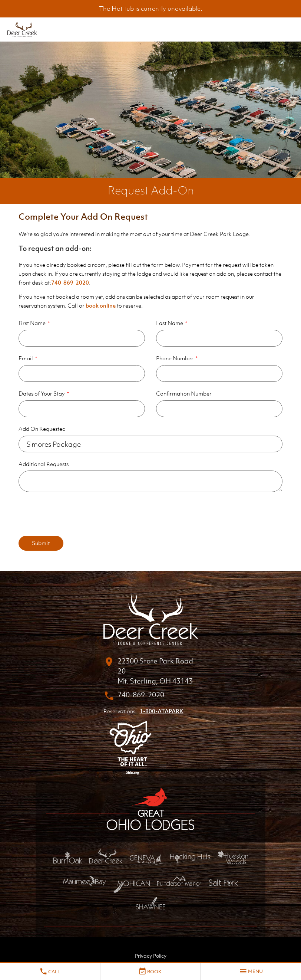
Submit (41, 543)
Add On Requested (42, 429)
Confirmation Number (184, 393)
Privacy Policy (151, 956)
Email (26, 358)
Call (50, 971)
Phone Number (175, 358)
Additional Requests (44, 464)
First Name (32, 323)
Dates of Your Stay (42, 393)
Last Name (170, 323)
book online (101, 305)
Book (150, 971)
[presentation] (75, 514)
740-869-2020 (70, 282)
